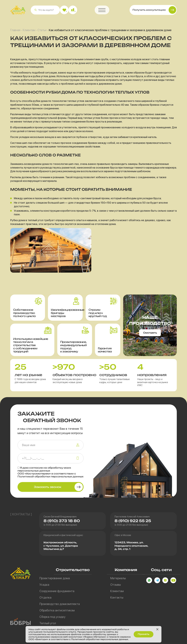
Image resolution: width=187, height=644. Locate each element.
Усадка (44, 585)
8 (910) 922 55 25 (133, 521)
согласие (36, 468)
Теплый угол (48, 623)
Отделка (45, 598)
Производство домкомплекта (60, 604)
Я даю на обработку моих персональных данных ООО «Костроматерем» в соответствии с (50, 472)
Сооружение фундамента (57, 591)
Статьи (42, 31)
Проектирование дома (55, 578)
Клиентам (29, 31)
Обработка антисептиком (57, 610)
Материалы (118, 578)
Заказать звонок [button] (48, 487)
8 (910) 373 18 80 (62, 521)
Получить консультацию (149, 11)
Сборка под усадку (52, 617)
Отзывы (116, 585)
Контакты (117, 598)
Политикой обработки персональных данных (50, 476)
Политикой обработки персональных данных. (101, 639)
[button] (36, 11)
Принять (144, 634)
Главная (15, 31)
